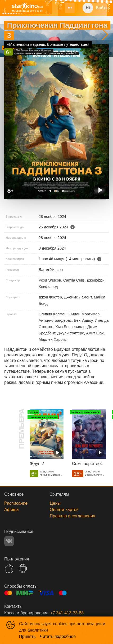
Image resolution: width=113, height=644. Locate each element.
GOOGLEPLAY (23, 568)
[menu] (67, 8)
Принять (27, 636)
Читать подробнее (58, 636)
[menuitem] (70, 8)
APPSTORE (9, 568)
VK (9, 541)
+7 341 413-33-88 (67, 613)
